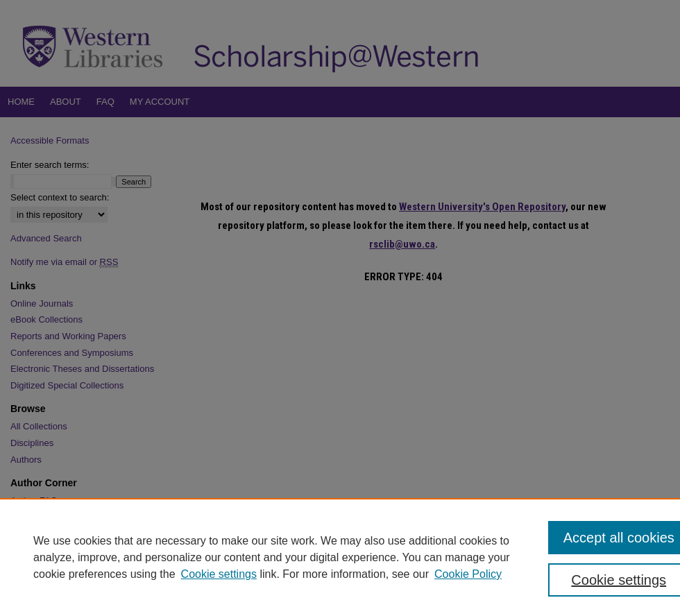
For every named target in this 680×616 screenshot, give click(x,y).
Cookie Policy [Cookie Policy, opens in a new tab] (468, 574)
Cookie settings (219, 574)
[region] (340, 557)
